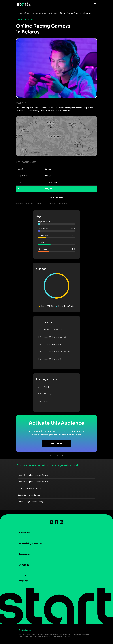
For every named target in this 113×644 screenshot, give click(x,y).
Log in (22, 575)
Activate (57, 443)
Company (24, 565)
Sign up (23, 581)
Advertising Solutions (30, 543)
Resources (24, 554)
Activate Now (56, 198)
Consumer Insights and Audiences (41, 13)
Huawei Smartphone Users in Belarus (33, 475)
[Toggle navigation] (95, 4)
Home (19, 13)
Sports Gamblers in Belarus (29, 495)
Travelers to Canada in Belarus (30, 488)
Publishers (24, 533)
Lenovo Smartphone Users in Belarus (33, 482)
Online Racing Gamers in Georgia (31, 502)
